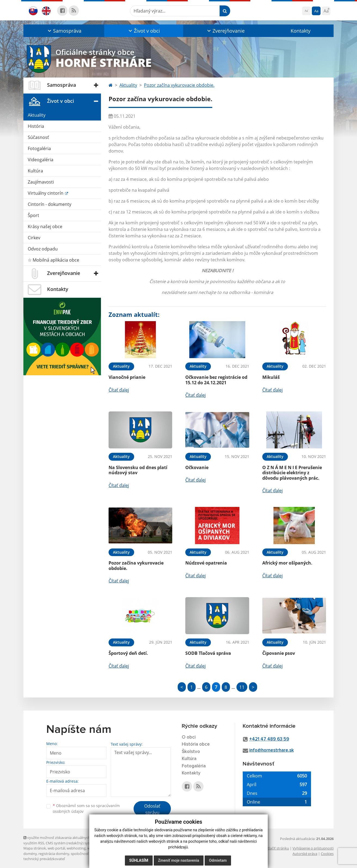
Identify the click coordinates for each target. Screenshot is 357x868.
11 (242, 687)
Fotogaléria (39, 148)
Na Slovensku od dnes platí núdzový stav (138, 470)
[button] (64, 31)
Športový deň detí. (128, 653)
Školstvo (191, 752)
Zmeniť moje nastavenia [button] (179, 860)
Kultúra (35, 171)
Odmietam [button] (218, 860)
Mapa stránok (35, 848)
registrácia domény (54, 854)
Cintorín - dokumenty (50, 204)
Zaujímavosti (41, 182)
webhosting (76, 848)
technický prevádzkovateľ (44, 859)
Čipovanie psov (279, 653)
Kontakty (301, 31)
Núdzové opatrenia (206, 563)
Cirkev (34, 238)
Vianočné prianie (127, 377)
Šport (33, 215)
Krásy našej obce (45, 227)
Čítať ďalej (119, 390)
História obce (196, 744)
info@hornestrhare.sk (272, 750)
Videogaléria (41, 160)
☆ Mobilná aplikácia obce (53, 260)
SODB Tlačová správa (208, 653)
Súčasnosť (38, 137)
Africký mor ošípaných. (287, 563)
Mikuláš (271, 377)
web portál (56, 848)
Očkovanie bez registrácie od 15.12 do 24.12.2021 (216, 380)
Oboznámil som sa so (86, 808)
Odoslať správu (152, 809)
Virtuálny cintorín (46, 193)
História (36, 126)
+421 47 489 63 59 (269, 739)
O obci (189, 737)
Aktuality (37, 115)
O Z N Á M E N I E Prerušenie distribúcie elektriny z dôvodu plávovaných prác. (292, 473)
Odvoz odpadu (43, 249)
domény (30, 854)
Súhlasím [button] (139, 860)
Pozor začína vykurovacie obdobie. (179, 85)
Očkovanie (197, 467)
